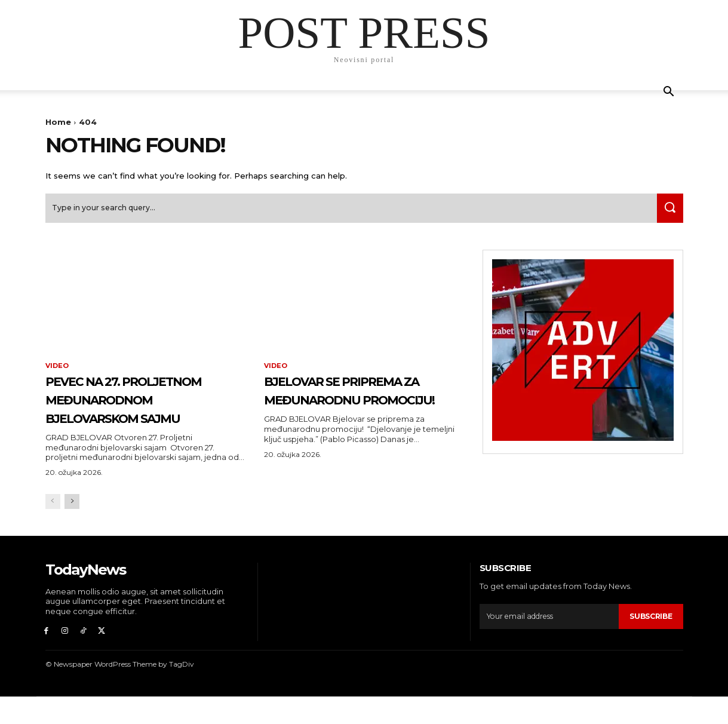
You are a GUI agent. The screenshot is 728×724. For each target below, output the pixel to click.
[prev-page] (53, 527)
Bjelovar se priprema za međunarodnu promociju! (360, 405)
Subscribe (649, 641)
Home (58, 122)
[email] (547, 642)
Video (58, 372)
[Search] (667, 213)
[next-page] (72, 527)
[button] (669, 93)
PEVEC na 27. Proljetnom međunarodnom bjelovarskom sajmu (140, 414)
